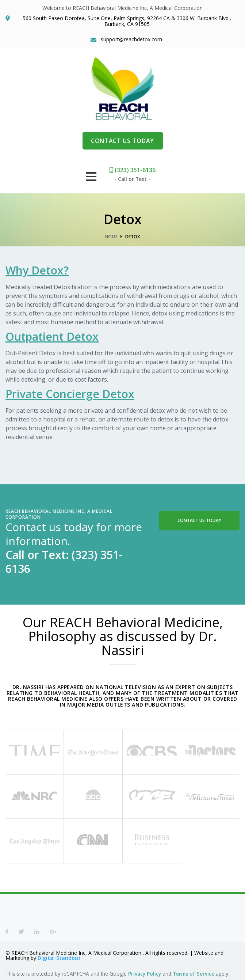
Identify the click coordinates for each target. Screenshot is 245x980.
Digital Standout (59, 958)
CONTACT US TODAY (122, 141)
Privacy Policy (145, 974)
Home (111, 237)
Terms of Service (194, 974)
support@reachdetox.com (131, 40)
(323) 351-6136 (133, 170)
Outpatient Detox (52, 336)
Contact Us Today (199, 520)
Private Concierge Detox (70, 394)
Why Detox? (37, 270)
